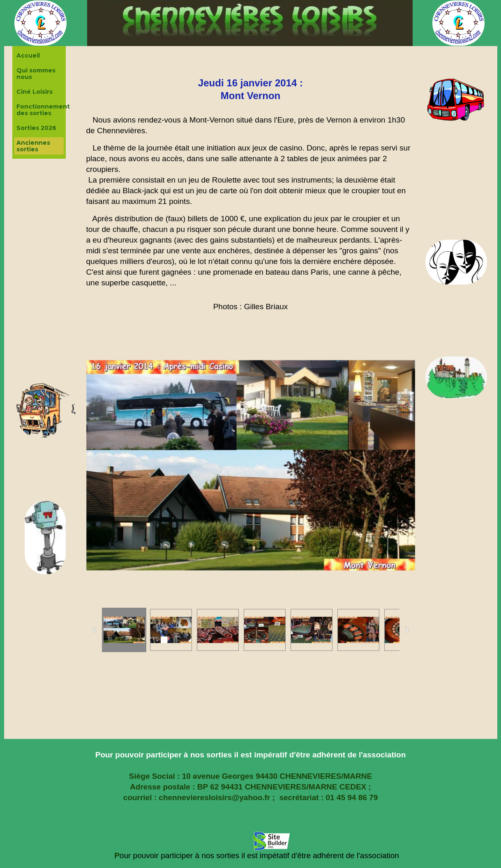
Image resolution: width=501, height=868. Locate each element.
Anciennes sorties (33, 146)
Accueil (28, 56)
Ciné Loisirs (35, 92)
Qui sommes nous (36, 74)
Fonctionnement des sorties (40, 110)
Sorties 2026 (36, 128)
